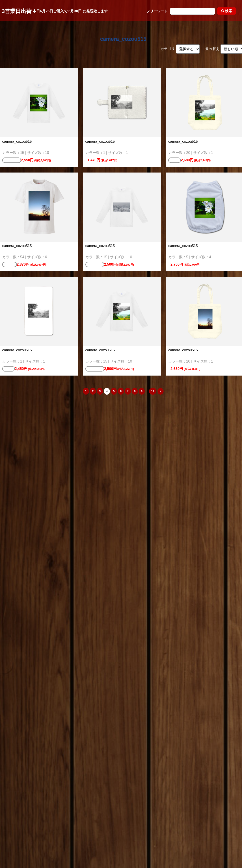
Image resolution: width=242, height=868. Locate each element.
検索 (226, 11)
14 (153, 391)
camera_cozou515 (123, 39)
